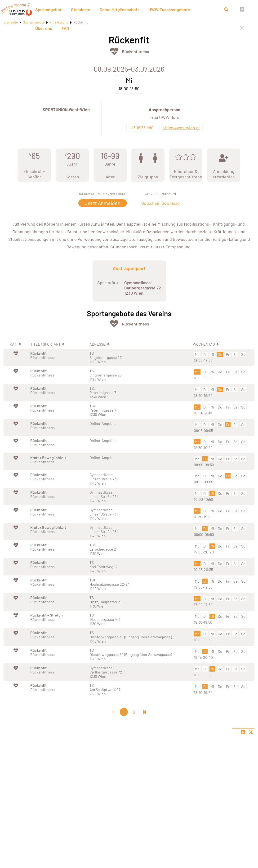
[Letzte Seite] (145, 712)
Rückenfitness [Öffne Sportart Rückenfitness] (136, 51)
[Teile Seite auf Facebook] (243, 732)
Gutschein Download (160, 203)
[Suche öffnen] (226, 9)
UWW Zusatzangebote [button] (169, 9)
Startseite (11, 22)
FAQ (65, 28)
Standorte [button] (81, 9)
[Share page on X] (251, 732)
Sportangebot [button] (48, 9)
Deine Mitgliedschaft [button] (119, 9)
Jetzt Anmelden (103, 203)
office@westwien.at (181, 128)
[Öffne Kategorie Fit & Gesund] (114, 51)
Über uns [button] (44, 28)
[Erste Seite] (113, 712)
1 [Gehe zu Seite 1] (124, 712)
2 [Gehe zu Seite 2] (134, 712)
